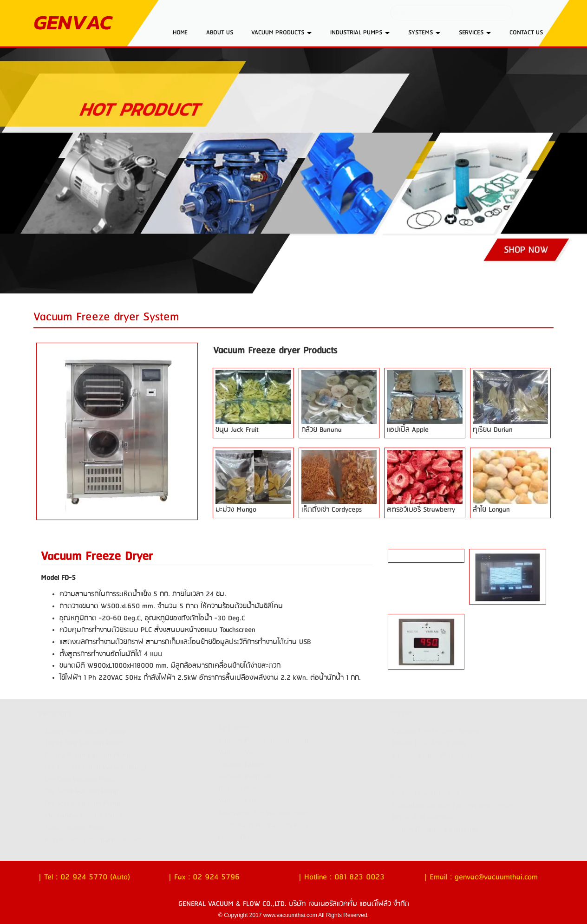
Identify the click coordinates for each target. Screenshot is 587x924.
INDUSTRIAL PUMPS (360, 33)
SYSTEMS (424, 33)
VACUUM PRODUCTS (281, 33)
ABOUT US (220, 33)
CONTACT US (526, 33)
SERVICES (475, 33)
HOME (180, 33)
